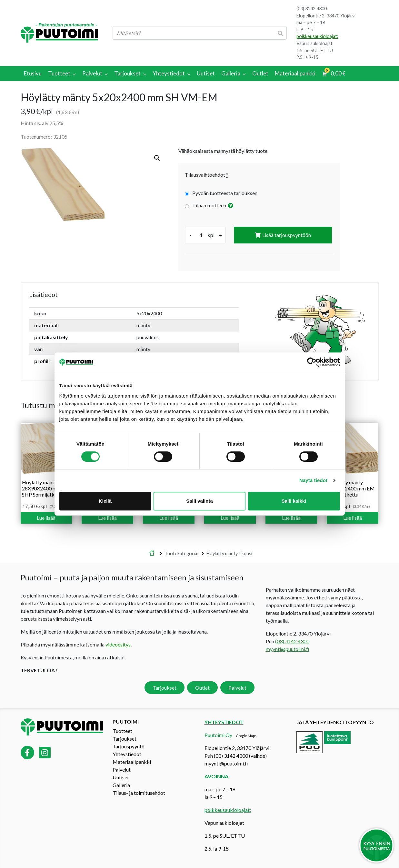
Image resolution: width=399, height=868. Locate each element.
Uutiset (121, 777)
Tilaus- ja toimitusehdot (139, 793)
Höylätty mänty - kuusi (229, 553)
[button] (157, 158)
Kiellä (105, 501)
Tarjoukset (165, 688)
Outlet (202, 688)
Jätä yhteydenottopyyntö (335, 722)
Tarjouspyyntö (129, 746)
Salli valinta (199, 501)
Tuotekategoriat (182, 553)
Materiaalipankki (132, 762)
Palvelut (237, 688)
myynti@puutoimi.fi (288, 649)
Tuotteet (122, 731)
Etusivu (152, 554)
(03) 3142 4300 (312, 9)
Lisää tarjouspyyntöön (287, 235)
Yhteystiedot (127, 754)
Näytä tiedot (313, 480)
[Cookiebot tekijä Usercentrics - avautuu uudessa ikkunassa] (312, 362)
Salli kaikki (294, 501)
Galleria (121, 785)
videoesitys (118, 644)
